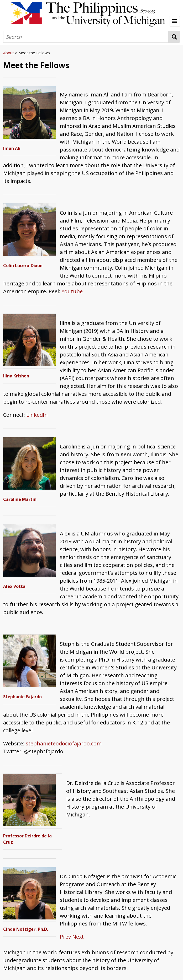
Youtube (72, 291)
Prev (65, 937)
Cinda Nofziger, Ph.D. (26, 929)
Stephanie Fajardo (22, 697)
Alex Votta (14, 586)
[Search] (86, 37)
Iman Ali (12, 148)
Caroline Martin (20, 499)
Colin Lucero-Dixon (23, 266)
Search (174, 37)
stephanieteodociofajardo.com (64, 743)
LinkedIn (37, 415)
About (9, 53)
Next (78, 937)
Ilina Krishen (16, 376)
